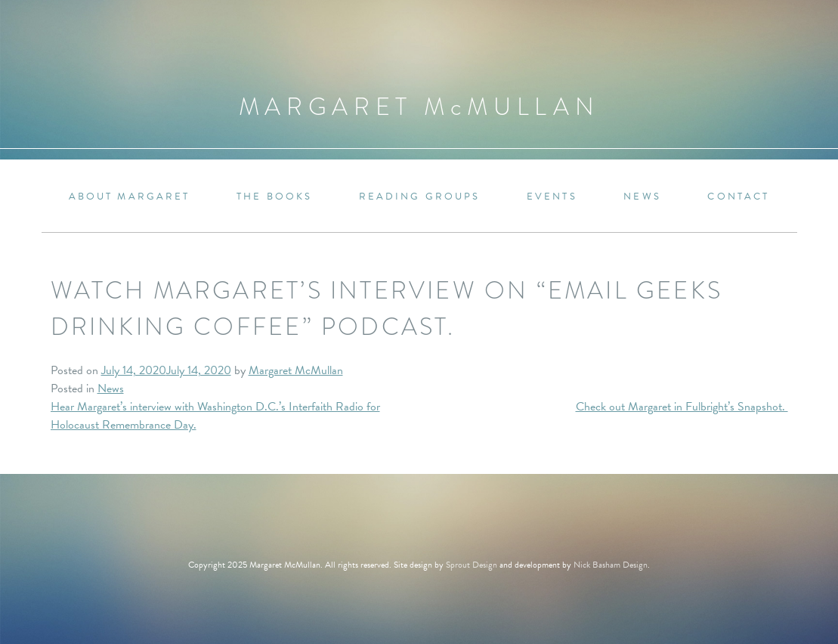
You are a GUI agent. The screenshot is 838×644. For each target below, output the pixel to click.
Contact (738, 197)
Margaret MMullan (419, 107)
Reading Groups (420, 197)
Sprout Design (472, 565)
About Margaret (130, 197)
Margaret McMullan (296, 370)
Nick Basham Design (611, 565)
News (642, 197)
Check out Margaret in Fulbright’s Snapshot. (682, 407)
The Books (274, 197)
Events (552, 197)
